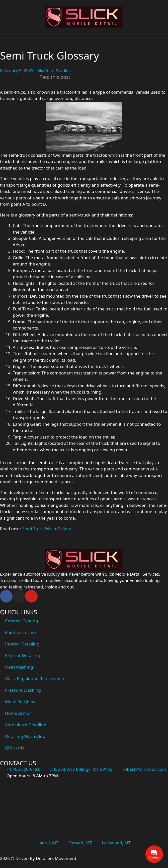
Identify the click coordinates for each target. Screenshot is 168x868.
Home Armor (18, 713)
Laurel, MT (48, 843)
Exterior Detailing (22, 655)
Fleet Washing (19, 667)
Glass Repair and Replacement (35, 679)
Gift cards (15, 748)
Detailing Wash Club (25, 736)
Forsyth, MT (80, 843)
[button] (84, 36)
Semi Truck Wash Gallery (47, 529)
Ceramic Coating (21, 621)
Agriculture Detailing (26, 725)
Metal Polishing (20, 702)
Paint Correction (21, 632)
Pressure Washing (23, 690)
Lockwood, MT (116, 843)
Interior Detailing (22, 644)
